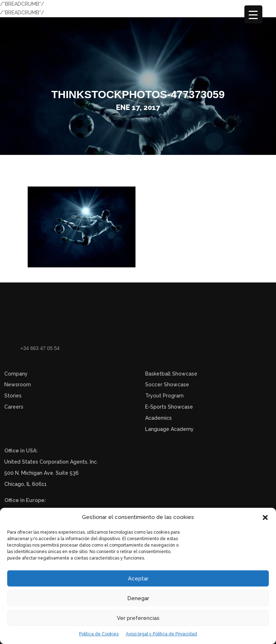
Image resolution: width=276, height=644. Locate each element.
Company (16, 374)
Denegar (138, 598)
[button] (265, 517)
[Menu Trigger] (253, 14)
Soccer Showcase (167, 385)
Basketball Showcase (171, 374)
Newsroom (18, 385)
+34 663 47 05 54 (40, 348)
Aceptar (138, 579)
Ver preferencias (138, 618)
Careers (14, 407)
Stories (13, 396)
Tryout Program (164, 396)
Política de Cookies (99, 634)
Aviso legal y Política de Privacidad (161, 634)
